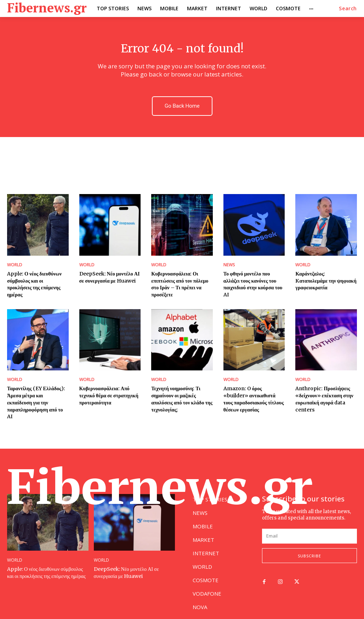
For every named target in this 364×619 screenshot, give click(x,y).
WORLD (15, 265)
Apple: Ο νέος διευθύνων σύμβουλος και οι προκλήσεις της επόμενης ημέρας (38, 281)
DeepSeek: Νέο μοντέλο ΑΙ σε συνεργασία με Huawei (109, 277)
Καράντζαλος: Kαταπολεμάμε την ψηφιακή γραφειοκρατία (326, 281)
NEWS (229, 265)
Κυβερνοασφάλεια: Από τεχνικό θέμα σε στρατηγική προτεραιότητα (109, 395)
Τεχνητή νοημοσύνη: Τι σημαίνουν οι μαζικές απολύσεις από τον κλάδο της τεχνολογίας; (182, 399)
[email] (309, 529)
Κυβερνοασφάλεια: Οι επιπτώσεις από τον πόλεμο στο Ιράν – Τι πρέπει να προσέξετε (180, 284)
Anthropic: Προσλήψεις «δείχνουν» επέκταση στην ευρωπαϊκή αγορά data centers (324, 399)
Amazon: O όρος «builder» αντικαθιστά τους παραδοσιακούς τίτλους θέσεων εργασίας (253, 399)
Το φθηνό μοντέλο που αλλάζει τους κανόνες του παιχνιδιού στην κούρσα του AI (253, 284)
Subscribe (309, 548)
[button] (348, 8)
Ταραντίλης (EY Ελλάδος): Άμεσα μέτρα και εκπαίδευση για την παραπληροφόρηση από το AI (38, 399)
